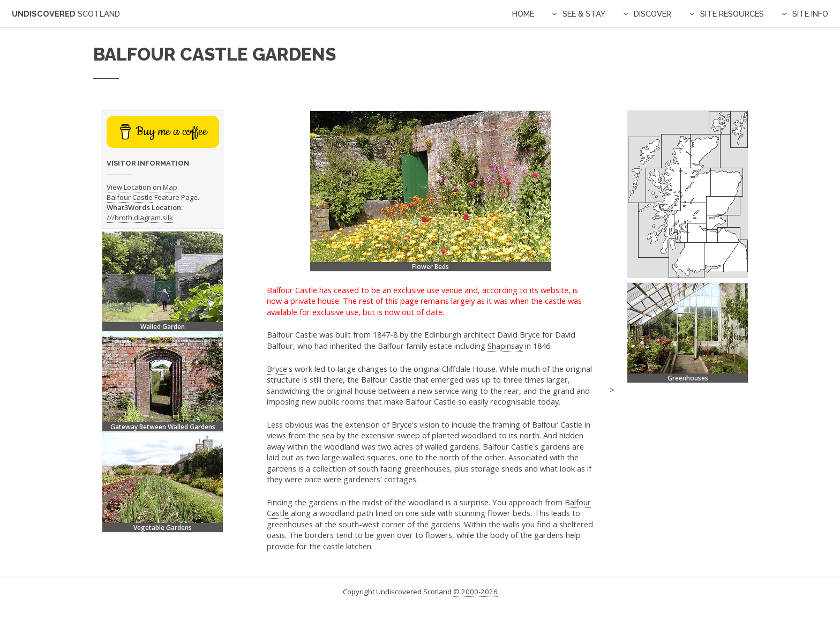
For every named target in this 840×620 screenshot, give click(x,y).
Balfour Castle (292, 334)
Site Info (810, 14)
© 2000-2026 (475, 592)
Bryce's (280, 369)
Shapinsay (505, 346)
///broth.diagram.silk (140, 218)
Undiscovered (66, 14)
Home (523, 14)
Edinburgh (443, 334)
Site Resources (732, 14)
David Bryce (519, 334)
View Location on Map (142, 187)
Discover (652, 14)
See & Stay (584, 14)
